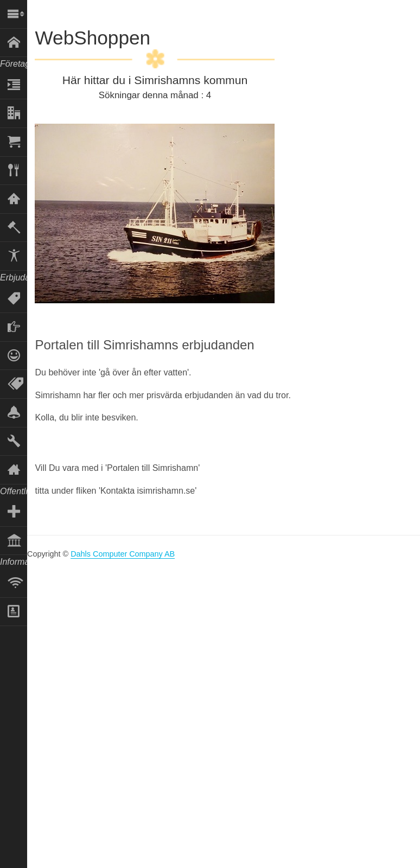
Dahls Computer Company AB (123, 554)
